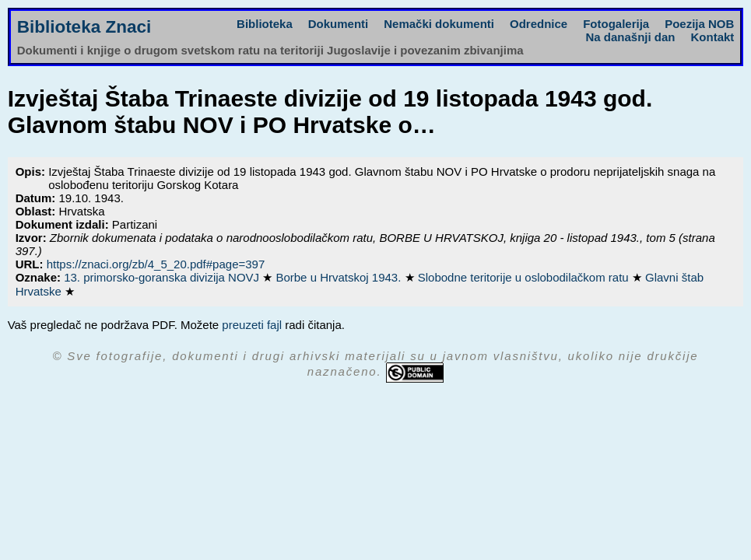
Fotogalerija (616, 24)
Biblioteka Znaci (84, 27)
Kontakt (713, 37)
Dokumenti (339, 24)
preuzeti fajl (252, 325)
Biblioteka (265, 24)
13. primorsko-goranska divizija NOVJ (163, 277)
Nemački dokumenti (439, 24)
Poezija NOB (699, 24)
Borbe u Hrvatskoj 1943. (340, 277)
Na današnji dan (630, 37)
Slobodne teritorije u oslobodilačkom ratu (525, 277)
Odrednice (539, 24)
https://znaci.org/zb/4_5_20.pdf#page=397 (156, 264)
